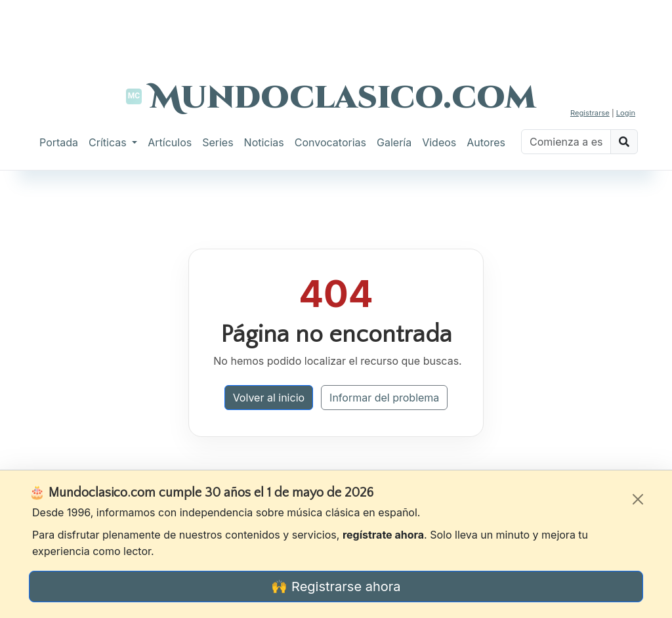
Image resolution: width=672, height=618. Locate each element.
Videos (439, 142)
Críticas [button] (109, 142)
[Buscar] (566, 142)
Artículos (170, 142)
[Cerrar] (638, 499)
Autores (486, 142)
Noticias (264, 142)
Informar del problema (384, 398)
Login (626, 113)
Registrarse (590, 113)
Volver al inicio (269, 398)
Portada (59, 142)
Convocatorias (330, 142)
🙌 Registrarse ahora (336, 587)
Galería (394, 142)
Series (218, 142)
